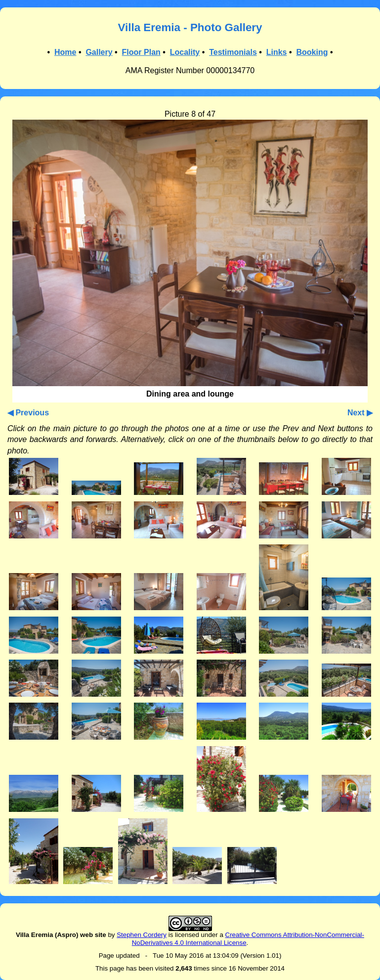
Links (277, 52)
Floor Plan (141, 52)
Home (65, 52)
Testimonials (233, 52)
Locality (185, 52)
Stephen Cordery (142, 935)
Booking (312, 52)
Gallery (99, 52)
